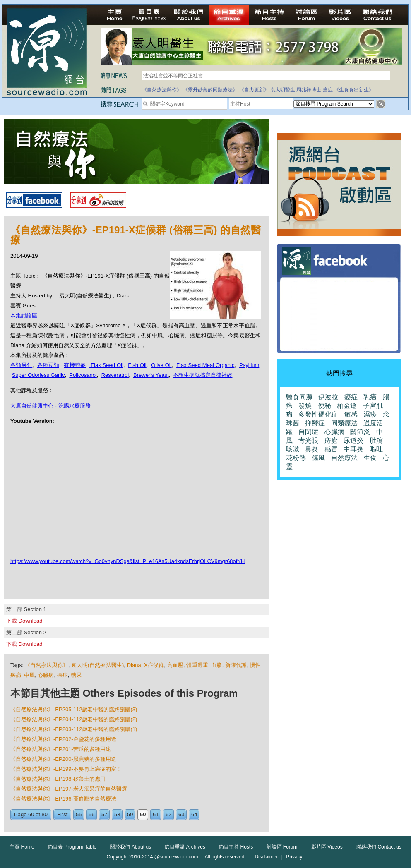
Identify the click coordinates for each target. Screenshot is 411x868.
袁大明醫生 (283, 90)
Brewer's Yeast (151, 375)
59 (130, 814)
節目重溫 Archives (185, 847)
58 (117, 814)
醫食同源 (299, 397)
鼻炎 (312, 449)
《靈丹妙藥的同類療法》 (210, 90)
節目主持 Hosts (236, 847)
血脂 (216, 665)
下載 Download (24, 621)
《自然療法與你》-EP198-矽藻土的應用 (58, 779)
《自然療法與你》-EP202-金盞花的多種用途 (63, 739)
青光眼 (308, 440)
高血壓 (175, 665)
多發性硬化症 (318, 414)
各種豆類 (48, 365)
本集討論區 (24, 315)
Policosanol (83, 375)
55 (79, 814)
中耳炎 (353, 449)
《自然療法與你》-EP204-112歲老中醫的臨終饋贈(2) (74, 719)
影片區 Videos (327, 847)
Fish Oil (137, 365)
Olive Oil (161, 365)
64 (194, 814)
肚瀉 (376, 440)
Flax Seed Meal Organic (205, 365)
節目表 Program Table (72, 847)
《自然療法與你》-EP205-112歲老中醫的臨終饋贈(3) (74, 709)
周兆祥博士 (309, 90)
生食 (370, 458)
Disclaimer (266, 857)
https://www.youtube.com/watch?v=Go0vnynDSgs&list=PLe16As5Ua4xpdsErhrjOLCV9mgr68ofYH (128, 561)
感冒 (331, 449)
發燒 (305, 406)
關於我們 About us (131, 847)
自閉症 (308, 432)
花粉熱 (296, 458)
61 (156, 814)
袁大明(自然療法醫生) (97, 665)
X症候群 (154, 665)
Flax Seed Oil (106, 365)
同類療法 (344, 423)
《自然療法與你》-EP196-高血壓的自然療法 (63, 799)
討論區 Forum (282, 847)
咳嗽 (293, 449)
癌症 (328, 90)
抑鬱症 (315, 423)
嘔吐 (376, 449)
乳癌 (370, 397)
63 (181, 814)
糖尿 (76, 675)
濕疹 (370, 414)
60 (143, 814)
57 (104, 814)
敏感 (351, 414)
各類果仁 (21, 365)
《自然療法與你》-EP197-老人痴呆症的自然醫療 (69, 789)
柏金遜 (347, 406)
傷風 (318, 458)
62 (168, 814)
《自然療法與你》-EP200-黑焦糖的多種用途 (63, 759)
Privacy (294, 857)
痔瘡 (331, 440)
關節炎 (360, 432)
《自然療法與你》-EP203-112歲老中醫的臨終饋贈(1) (74, 729)
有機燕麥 (75, 365)
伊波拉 (328, 397)
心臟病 (46, 675)
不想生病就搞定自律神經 (203, 375)
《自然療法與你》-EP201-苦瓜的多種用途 (61, 749)
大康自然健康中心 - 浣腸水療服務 (50, 406)
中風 (29, 675)
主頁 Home (22, 847)
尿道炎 (353, 440)
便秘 (324, 406)
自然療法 (344, 458)
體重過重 (197, 665)
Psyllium (249, 365)
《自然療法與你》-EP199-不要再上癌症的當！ (66, 769)
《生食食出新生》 (354, 90)
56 (91, 814)
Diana (134, 665)
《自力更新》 (254, 90)
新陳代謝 (236, 665)
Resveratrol (115, 375)
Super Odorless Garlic (38, 375)
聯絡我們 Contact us (379, 847)
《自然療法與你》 (162, 90)
